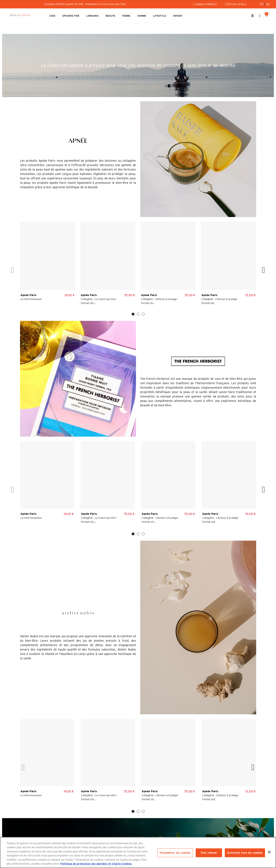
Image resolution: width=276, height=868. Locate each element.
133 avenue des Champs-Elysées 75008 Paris (53, 824)
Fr (262, 4)
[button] (205, 4)
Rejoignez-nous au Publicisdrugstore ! (223, 824)
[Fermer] (269, 852)
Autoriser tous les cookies (245, 853)
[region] (138, 853)
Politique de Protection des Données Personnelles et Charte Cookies (199, 776)
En (268, 4)
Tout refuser (209, 853)
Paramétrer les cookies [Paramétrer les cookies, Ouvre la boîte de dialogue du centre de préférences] (175, 853)
